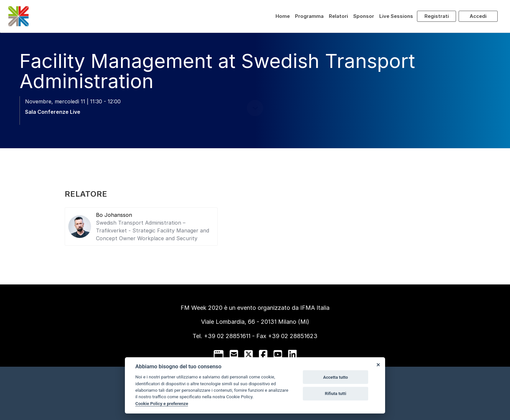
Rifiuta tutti (336, 394)
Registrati (437, 16)
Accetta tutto (335, 377)
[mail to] (234, 354)
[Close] (378, 364)
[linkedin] (292, 354)
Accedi (478, 16)
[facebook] (263, 354)
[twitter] (248, 354)
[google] (219, 354)
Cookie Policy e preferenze (162, 403)
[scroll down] (255, 130)
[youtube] (278, 354)
